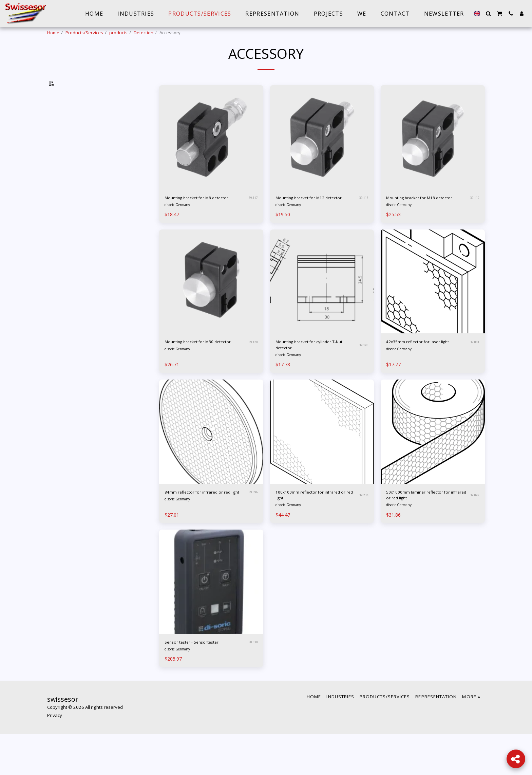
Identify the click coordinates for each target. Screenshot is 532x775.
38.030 (252, 682)
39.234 (363, 531)
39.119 (474, 221)
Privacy (55, 757)
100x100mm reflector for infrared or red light (308, 531)
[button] (488, 14)
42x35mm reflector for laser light (423, 375)
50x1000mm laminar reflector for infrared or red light (425, 531)
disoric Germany (180, 233)
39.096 (252, 531)
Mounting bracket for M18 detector (421, 220)
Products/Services (84, 33)
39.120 (252, 376)
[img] (211, 155)
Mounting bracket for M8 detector (197, 220)
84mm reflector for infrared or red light (204, 531)
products (118, 33)
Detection (144, 33)
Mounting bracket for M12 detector (310, 220)
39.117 (252, 221)
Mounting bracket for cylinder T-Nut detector (315, 375)
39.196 (363, 376)
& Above (70, 127)
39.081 (474, 376)
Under (66, 118)
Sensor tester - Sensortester (201, 682)
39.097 (474, 531)
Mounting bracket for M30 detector (199, 375)
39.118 (363, 221)
